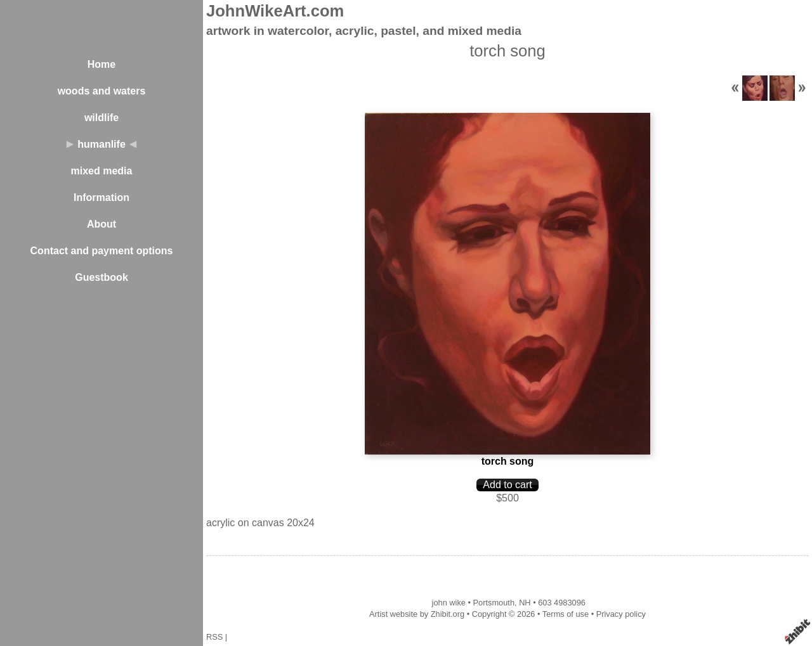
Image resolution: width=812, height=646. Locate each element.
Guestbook (101, 277)
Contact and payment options (102, 251)
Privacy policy (621, 614)
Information (101, 197)
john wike (449, 603)
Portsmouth (494, 603)
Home (101, 64)
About (101, 224)
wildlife (101, 118)
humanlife (101, 144)
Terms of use (566, 614)
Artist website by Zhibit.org (417, 614)
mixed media (102, 171)
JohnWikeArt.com (275, 11)
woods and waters (102, 91)
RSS (214, 637)
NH (525, 603)
